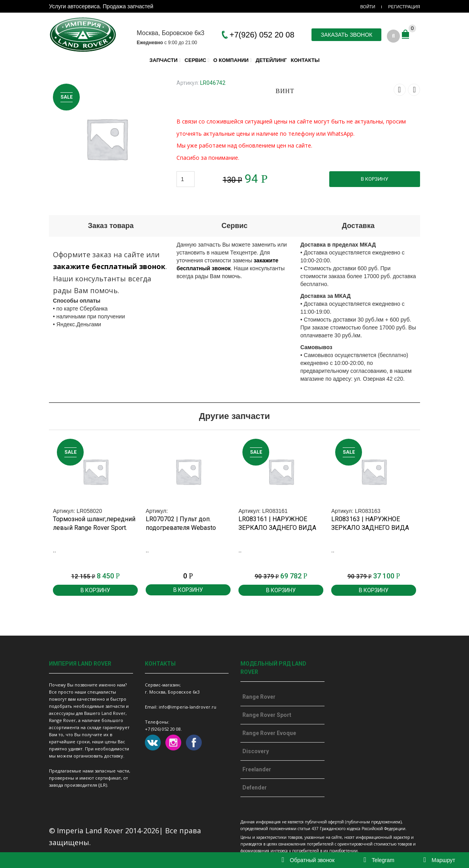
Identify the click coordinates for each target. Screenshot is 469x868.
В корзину (374, 179)
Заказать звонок (346, 35)
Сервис (196, 60)
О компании (231, 60)
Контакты (305, 60)
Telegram (379, 860)
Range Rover (259, 697)
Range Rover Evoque (269, 733)
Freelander (257, 769)
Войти (368, 7)
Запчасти (164, 60)
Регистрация (404, 7)
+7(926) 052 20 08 (262, 35)
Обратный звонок (308, 860)
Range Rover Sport (267, 715)
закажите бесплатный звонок (109, 266)
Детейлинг (271, 60)
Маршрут (439, 860)
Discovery (256, 751)
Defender (255, 788)
